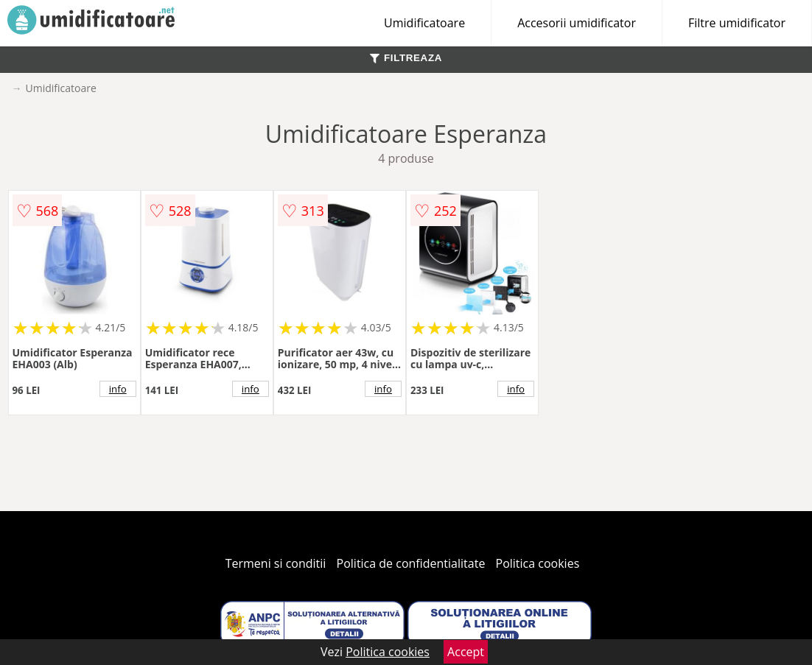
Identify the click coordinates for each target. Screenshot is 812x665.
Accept (466, 652)
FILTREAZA (406, 58)
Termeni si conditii (276, 563)
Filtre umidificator (737, 23)
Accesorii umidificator (577, 23)
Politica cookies (538, 563)
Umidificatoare (424, 23)
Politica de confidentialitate (411, 563)
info (118, 389)
